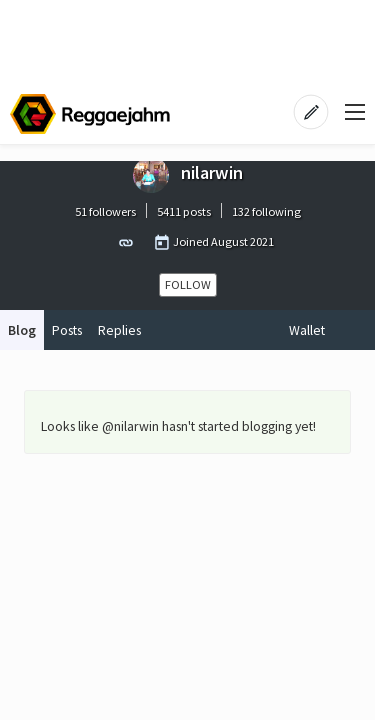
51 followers (105, 211)
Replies (119, 330)
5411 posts (184, 211)
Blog (22, 330)
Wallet (307, 330)
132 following (266, 211)
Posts (67, 330)
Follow (188, 284)
